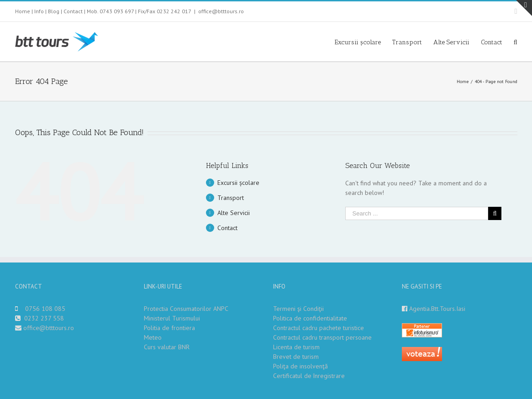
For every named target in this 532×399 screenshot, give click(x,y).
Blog (54, 11)
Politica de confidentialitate (310, 318)
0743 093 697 (117, 11)
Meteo (153, 337)
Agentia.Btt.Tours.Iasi (437, 309)
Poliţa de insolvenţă (300, 366)
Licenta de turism (296, 347)
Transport (231, 198)
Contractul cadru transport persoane (322, 337)
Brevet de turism (296, 357)
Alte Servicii (234, 213)
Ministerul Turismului (172, 318)
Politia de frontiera (169, 328)
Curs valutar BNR (167, 347)
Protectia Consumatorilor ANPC (186, 309)
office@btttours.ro (221, 11)
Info (39, 11)
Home (23, 11)
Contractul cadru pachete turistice (319, 328)
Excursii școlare (238, 183)
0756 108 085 (45, 309)
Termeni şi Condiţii (298, 309)
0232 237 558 (44, 318)
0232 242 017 (174, 11)
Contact (73, 11)
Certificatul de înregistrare (309, 376)
